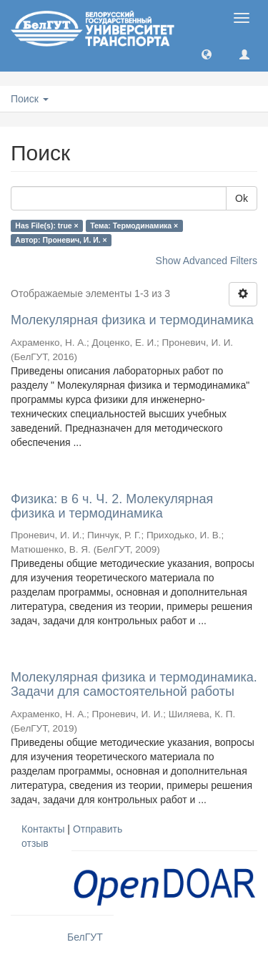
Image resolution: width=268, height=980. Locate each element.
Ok (242, 198)
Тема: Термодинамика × (134, 225)
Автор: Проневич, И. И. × (61, 240)
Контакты (43, 829)
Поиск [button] (30, 99)
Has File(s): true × (46, 225)
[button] (207, 54)
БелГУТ (85, 937)
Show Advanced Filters (207, 261)
